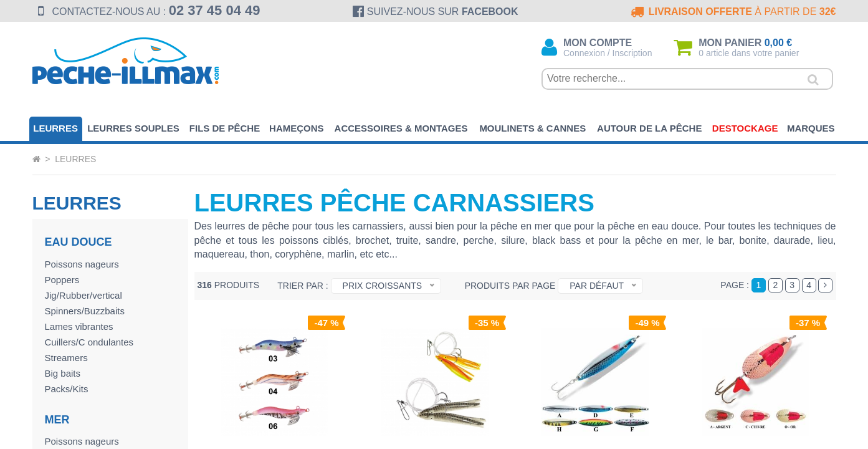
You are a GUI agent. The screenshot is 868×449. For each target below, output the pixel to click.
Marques (811, 128)
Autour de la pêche (649, 128)
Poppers (62, 280)
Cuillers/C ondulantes (89, 342)
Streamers (66, 358)
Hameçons (297, 128)
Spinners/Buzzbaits (85, 311)
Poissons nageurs (82, 264)
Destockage (745, 128)
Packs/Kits (67, 389)
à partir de (732, 12)
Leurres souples (133, 128)
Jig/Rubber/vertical (83, 295)
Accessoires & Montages (401, 128)
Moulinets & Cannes (532, 128)
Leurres (55, 128)
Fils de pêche (225, 128)
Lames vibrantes (79, 326)
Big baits (63, 373)
